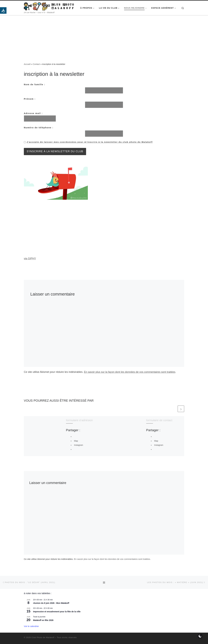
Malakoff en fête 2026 (43, 620)
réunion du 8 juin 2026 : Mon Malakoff (51, 603)
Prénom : (30, 99)
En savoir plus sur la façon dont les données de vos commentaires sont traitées (130, 372)
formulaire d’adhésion (79, 420)
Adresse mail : (40, 117)
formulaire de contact (159, 420)
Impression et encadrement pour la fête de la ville (57, 612)
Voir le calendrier (31, 626)
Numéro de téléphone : (39, 128)
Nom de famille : (35, 84)
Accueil (27, 64)
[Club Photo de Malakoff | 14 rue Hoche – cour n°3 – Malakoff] (49, 6)
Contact (36, 64)
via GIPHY (30, 258)
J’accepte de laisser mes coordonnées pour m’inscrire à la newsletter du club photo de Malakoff (90, 142)
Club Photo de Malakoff (43, 637)
